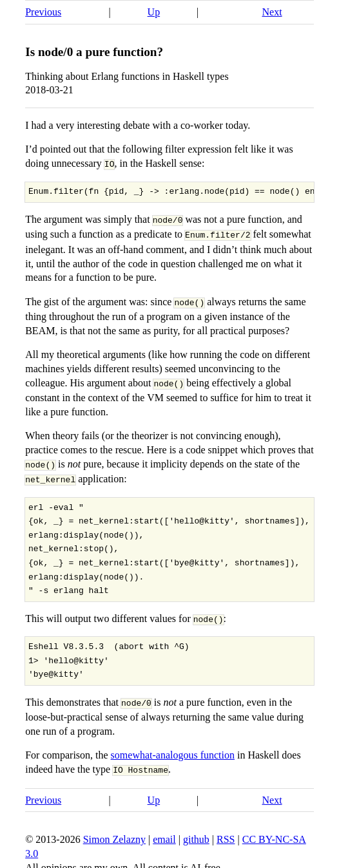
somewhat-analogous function (173, 749)
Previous (43, 12)
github (196, 833)
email (164, 833)
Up (154, 12)
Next (272, 12)
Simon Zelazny (114, 833)
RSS (226, 833)
